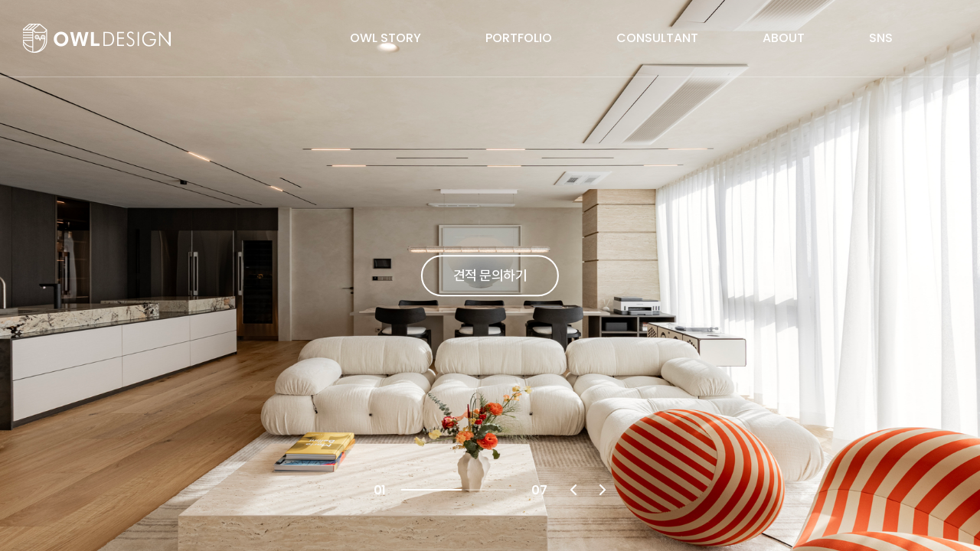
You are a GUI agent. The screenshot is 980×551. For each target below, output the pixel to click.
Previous (573, 490)
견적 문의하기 (490, 275)
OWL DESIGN (97, 38)
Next (603, 490)
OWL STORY (385, 38)
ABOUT (784, 38)
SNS (881, 38)
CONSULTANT (657, 38)
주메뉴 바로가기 (0, 0)
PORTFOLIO (519, 38)
